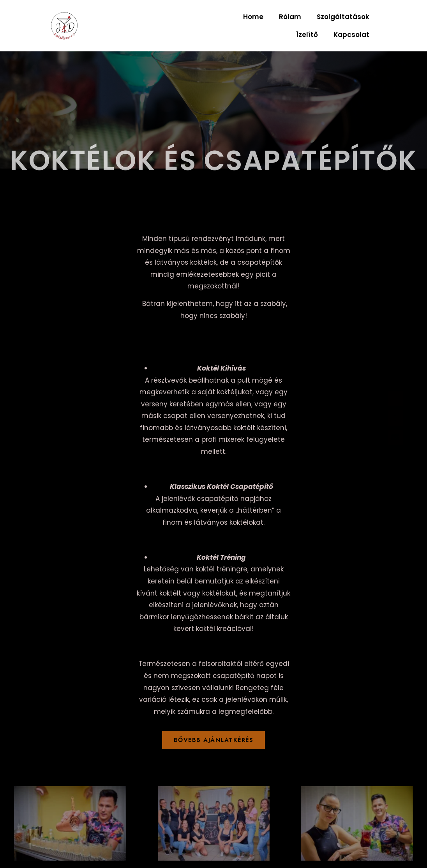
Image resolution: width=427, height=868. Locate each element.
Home (253, 17)
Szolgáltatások (343, 17)
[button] (214, 740)
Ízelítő (307, 35)
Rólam (290, 17)
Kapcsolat (351, 35)
